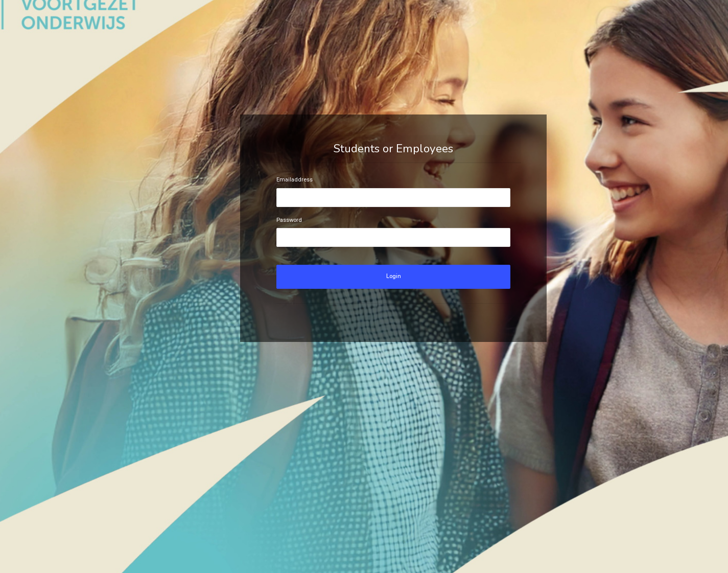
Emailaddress (295, 180)
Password (289, 220)
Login (394, 276)
